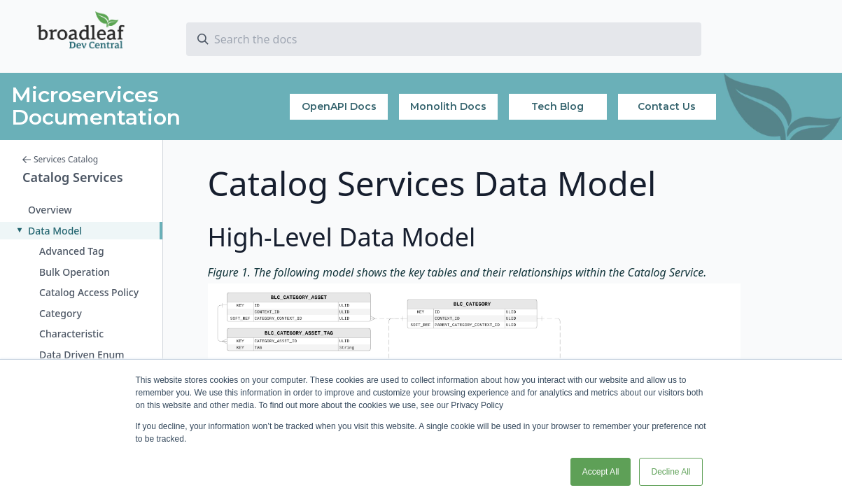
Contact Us (667, 106)
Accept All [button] (601, 472)
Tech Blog (557, 106)
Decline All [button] (671, 472)
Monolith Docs (448, 106)
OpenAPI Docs (339, 106)
